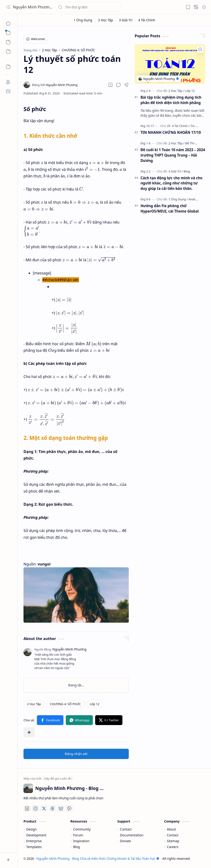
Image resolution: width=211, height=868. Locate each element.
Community (82, 829)
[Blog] (187, 171)
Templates (34, 847)
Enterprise (34, 841)
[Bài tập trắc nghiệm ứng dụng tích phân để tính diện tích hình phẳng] (170, 64)
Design (31, 829)
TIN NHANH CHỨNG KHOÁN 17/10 (171, 132)
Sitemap (173, 841)
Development (36, 835)
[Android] (194, 199)
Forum (78, 835)
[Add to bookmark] (200, 49)
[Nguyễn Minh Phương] (55, 85)
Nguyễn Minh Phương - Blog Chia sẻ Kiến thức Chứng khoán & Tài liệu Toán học (98, 859)
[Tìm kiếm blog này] (89, 7)
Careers (173, 847)
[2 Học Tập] (106, 20)
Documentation (132, 835)
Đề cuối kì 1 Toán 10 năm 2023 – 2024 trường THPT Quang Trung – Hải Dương (173, 155)
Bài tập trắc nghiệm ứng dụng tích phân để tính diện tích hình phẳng (171, 100)
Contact (126, 829)
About (171, 829)
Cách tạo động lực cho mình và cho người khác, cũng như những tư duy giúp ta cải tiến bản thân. (171, 183)
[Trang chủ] (8, 23)
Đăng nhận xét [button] (76, 754)
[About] (8, 82)
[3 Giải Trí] (126, 20)
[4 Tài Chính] (147, 20)
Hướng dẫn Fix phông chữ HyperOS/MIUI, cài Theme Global (170, 208)
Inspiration (81, 841)
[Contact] (8, 91)
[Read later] (110, 85)
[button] (8, 7)
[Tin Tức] (195, 126)
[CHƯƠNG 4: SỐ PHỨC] (65, 704)
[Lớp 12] (95, 704)
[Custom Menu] (8, 67)
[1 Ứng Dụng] (83, 20)
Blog (76, 847)
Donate (126, 841)
